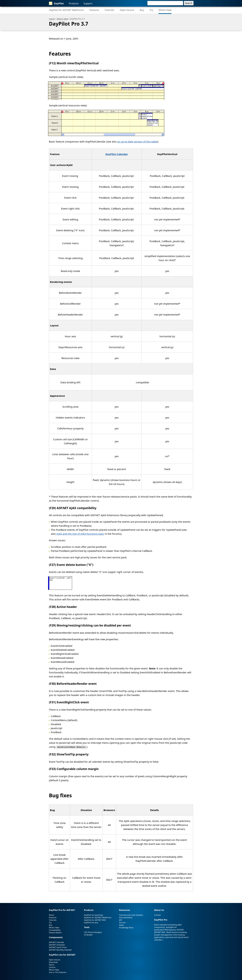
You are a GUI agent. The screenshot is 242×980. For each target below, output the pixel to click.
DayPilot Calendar (117, 154)
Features (94, 10)
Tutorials (109, 10)
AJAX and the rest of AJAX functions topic (80, 534)
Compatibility (55, 930)
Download (53, 962)
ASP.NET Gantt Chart (58, 947)
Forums (122, 922)
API (121, 920)
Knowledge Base (126, 927)
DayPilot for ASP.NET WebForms (66, 10)
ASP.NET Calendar (57, 942)
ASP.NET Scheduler (57, 945)
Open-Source (127, 10)
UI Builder (88, 935)
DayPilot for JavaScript (94, 915)
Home (52, 19)
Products (74, 3)
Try (151, 10)
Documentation (126, 917)
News (122, 925)
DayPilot (56, 3)
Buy (142, 10)
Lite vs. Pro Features (58, 972)
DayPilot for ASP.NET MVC (95, 920)
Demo (52, 915)
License (52, 967)
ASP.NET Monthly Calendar (60, 950)
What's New (165, 10)
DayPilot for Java (91, 922)
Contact (158, 915)
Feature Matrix (55, 932)
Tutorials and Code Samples (131, 915)
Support (88, 3)
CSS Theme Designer (93, 932)
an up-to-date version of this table (137, 142)
